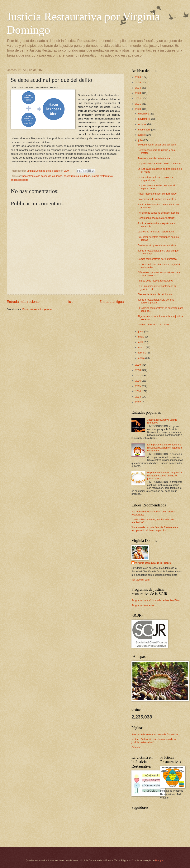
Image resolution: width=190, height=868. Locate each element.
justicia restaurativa (102, 176)
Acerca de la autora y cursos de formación (155, 734)
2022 (138, 98)
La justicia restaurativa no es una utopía (159, 163)
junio (141, 331)
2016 (138, 381)
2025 (138, 82)
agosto (142, 135)
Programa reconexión (143, 605)
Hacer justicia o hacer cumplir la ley (157, 194)
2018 (138, 370)
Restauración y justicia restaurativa (157, 245)
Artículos (136, 747)
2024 (138, 88)
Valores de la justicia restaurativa (156, 232)
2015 (138, 386)
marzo (142, 347)
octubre (143, 124)
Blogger (159, 860)
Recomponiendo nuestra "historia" (156, 218)
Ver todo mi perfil (141, 580)
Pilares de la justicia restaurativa (155, 281)
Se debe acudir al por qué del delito (157, 145)
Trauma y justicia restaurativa (154, 158)
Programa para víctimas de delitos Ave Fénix (156, 600)
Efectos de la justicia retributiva (155, 294)
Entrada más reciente (23, 302)
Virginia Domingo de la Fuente (153, 563)
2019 (138, 365)
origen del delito (19, 180)
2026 (138, 77)
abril (141, 342)
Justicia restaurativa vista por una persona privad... (156, 301)
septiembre (145, 130)
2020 (138, 109)
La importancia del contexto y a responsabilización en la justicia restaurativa (164, 448)
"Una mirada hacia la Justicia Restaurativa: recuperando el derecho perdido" (155, 529)
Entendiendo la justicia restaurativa (157, 199)
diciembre (144, 114)
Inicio (69, 302)
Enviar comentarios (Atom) (37, 309)
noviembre (144, 119)
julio (141, 140)
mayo (142, 337)
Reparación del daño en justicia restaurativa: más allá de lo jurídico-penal (164, 475)
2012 (138, 402)
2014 (138, 391)
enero (142, 358)
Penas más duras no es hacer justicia (158, 213)
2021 (138, 104)
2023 (138, 93)
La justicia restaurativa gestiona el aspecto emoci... (156, 187)
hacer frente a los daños (77, 176)
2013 (138, 397)
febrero (142, 353)
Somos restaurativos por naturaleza (157, 259)
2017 (138, 376)
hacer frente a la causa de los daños (42, 176)
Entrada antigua (112, 302)
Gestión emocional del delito (153, 325)
